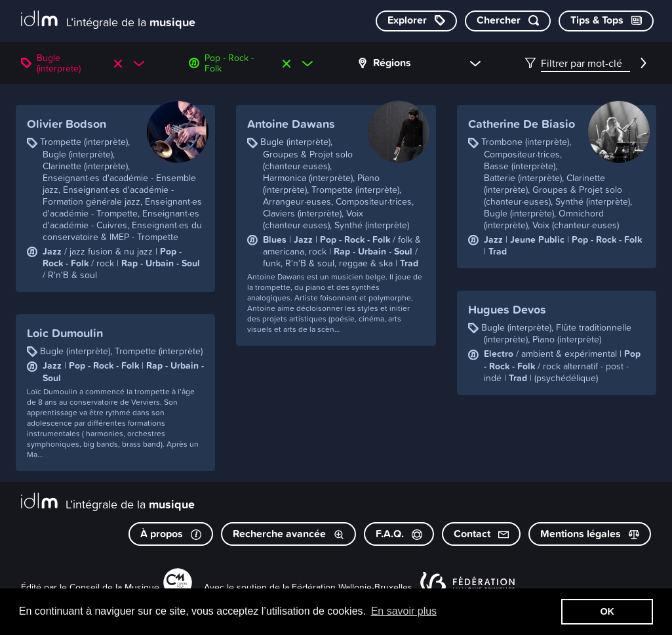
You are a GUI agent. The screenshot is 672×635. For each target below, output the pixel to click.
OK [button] (607, 611)
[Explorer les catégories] (416, 21)
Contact (481, 534)
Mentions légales (590, 534)
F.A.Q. (399, 534)
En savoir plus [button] (404, 611)
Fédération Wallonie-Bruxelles (352, 587)
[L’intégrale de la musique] (108, 20)
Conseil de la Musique (114, 587)
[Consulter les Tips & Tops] (606, 21)
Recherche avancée (288, 534)
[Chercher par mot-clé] (508, 21)
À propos (171, 534)
